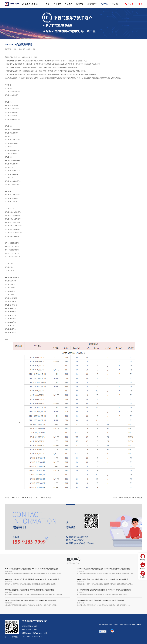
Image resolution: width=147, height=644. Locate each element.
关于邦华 (57, 4)
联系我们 (115, 4)
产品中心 (69, 4)
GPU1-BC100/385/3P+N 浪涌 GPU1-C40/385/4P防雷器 (31, 500)
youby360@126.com (35, 633)
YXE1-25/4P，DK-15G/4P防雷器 (131, 500)
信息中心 (104, 4)
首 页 (48, 4)
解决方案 (80, 4)
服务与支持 (92, 4)
